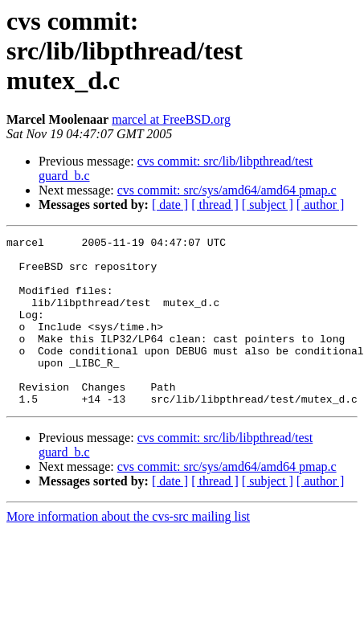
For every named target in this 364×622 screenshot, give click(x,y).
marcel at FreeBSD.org (171, 119)
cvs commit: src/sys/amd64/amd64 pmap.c (227, 190)
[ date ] (170, 205)
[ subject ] (268, 205)
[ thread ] (215, 205)
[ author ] (321, 205)
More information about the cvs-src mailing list (128, 550)
